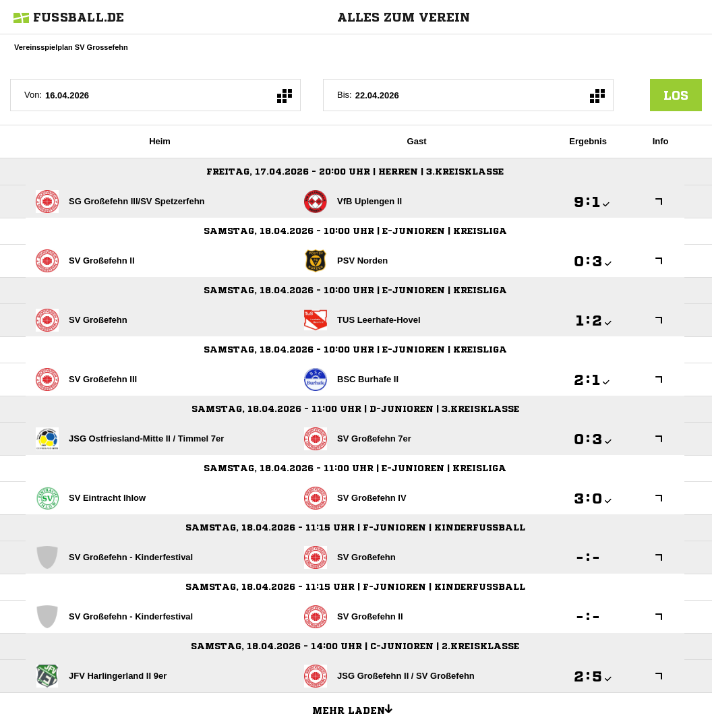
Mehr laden (357, 708)
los (676, 95)
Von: (33, 95)
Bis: (345, 95)
